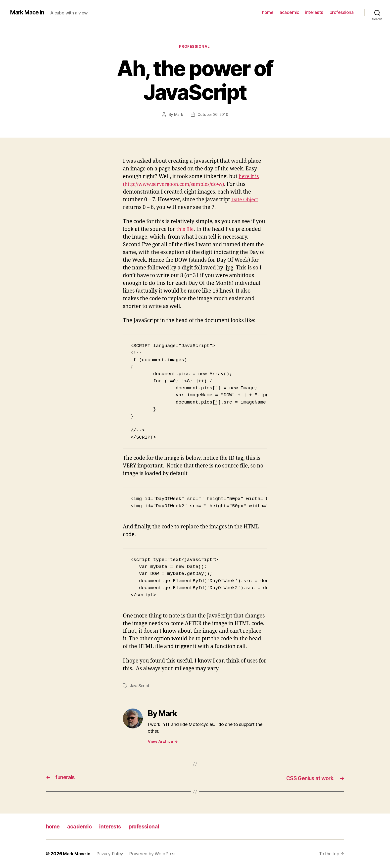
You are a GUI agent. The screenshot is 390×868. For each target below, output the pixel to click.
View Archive (163, 742)
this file (186, 230)
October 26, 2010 (213, 115)
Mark (178, 115)
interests (314, 12)
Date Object (245, 200)
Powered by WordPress (156, 854)
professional (342, 12)
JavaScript (140, 686)
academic (289, 12)
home (268, 12)
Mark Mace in (28, 12)
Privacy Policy (112, 854)
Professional (195, 47)
